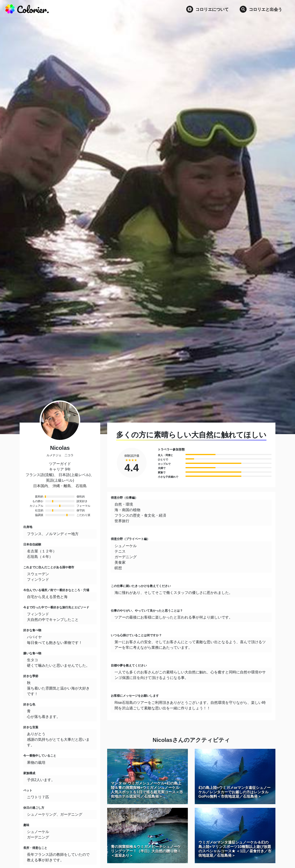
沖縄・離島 (62, 486)
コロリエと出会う (261, 9)
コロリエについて (207, 9)
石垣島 (81, 486)
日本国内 (41, 486)
